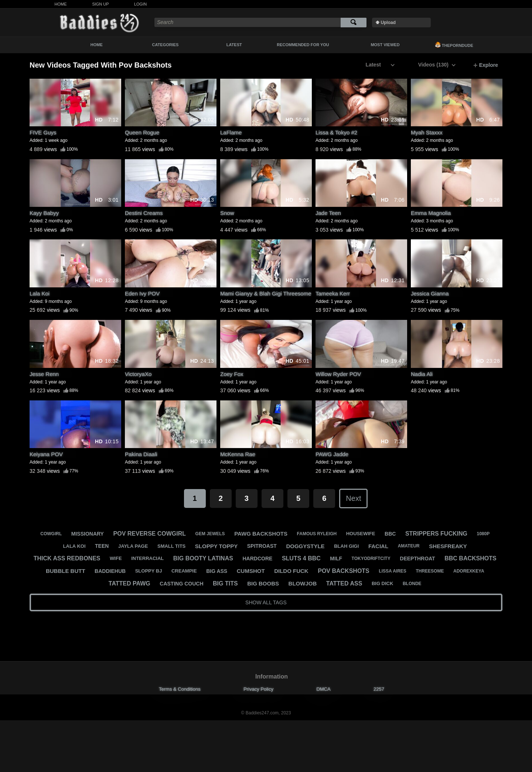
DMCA (323, 689)
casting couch (181, 584)
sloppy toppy (216, 546)
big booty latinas (203, 558)
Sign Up (100, 4)
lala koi (74, 546)
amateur (409, 546)
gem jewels (210, 534)
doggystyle (305, 546)
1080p (483, 534)
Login (140, 4)
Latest (234, 45)
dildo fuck (291, 571)
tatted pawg (129, 583)
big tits (225, 583)
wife (116, 558)
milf (336, 558)
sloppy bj (149, 571)
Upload (388, 23)
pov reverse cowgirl (150, 534)
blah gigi (346, 546)
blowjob (303, 583)
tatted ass (344, 583)
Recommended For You (303, 45)
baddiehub (110, 571)
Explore (486, 65)
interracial (147, 558)
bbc (390, 534)
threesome (430, 571)
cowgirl (51, 534)
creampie (184, 571)
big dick (383, 583)
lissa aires (392, 571)
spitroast (262, 546)
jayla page (133, 546)
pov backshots (344, 571)
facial (378, 546)
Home (61, 4)
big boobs (263, 583)
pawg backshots (261, 534)
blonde (412, 584)
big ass (217, 571)
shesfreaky (448, 546)
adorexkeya (469, 571)
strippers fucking (436, 534)
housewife (361, 534)
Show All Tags (266, 602)
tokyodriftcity (371, 558)
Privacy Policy (258, 689)
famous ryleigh (317, 534)
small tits (171, 546)
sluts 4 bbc (301, 558)
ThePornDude (454, 45)
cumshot (251, 571)
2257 (379, 689)
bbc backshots (470, 558)
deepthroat (417, 558)
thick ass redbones (67, 558)
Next (353, 498)
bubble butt (66, 571)
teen (102, 546)
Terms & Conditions (180, 689)
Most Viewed (385, 45)
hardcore (257, 558)
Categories (166, 45)
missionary (88, 534)
